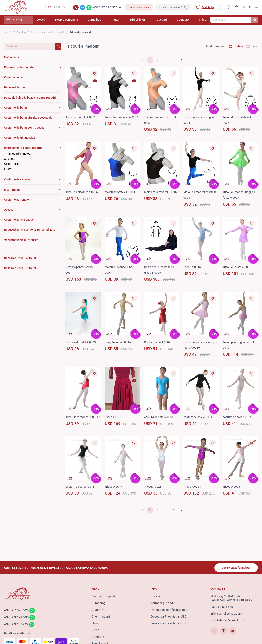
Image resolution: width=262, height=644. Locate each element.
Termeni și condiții (164, 604)
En (245, 8)
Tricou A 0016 (193, 269)
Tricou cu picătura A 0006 (83, 194)
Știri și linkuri (147, 21)
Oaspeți (167, 21)
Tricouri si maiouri (20, 155)
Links (95, 625)
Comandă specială (139, 8)
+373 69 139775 (17, 626)
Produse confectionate (19, 69)
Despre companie (84, 21)
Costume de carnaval (18, 181)
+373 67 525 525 (106, 8)
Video (203, 21)
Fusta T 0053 (114, 419)
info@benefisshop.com (226, 615)
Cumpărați (109, 21)
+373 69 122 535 (18, 619)
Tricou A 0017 (114, 494)
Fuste (8, 171)
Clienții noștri (101, 618)
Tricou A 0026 (232, 494)
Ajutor (127, 21)
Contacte (186, 21)
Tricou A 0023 (154, 494)
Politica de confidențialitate (170, 611)
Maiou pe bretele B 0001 (121, 194)
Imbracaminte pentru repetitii (48, 34)
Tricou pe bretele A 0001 (82, 119)
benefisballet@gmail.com (228, 622)
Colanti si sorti (13, 166)
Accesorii (10, 211)
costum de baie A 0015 (238, 419)
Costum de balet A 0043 (82, 344)
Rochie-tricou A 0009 (158, 344)
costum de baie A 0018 (81, 494)
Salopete (10, 161)
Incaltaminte (12, 191)
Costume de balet (16, 109)
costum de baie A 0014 (199, 419)
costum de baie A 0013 (160, 419)
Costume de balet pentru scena (24, 129)
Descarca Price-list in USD (169, 618)
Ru (256, 8)
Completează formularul (234, 569)
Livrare (155, 598)
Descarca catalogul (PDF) (173, 8)
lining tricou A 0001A (119, 344)
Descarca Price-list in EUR (169, 625)
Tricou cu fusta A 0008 (238, 269)
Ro (251, 8)
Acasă (61, 21)
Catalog (21, 34)
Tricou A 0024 (193, 494)
